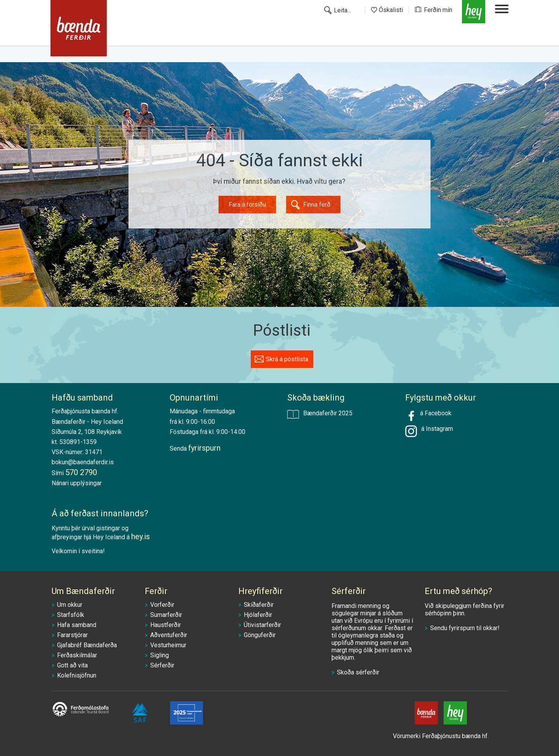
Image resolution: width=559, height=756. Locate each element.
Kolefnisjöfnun (77, 675)
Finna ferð (317, 205)
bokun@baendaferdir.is (83, 462)
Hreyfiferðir (260, 591)
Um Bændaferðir (83, 591)
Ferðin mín (438, 10)
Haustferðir (166, 625)
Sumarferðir (166, 615)
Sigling (160, 655)
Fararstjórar (72, 635)
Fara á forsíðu (247, 205)
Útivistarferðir (262, 625)
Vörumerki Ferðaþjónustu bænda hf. (441, 736)
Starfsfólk (71, 615)
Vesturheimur (168, 645)
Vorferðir (162, 605)
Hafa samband (77, 625)
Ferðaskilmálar (77, 655)
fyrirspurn (462, 628)
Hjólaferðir (258, 615)
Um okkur (70, 605)
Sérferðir (162, 665)
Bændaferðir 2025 (320, 414)
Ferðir (156, 591)
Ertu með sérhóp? (458, 591)
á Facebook (428, 416)
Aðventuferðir (169, 635)
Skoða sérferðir (358, 672)
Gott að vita (72, 665)
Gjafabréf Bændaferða (87, 645)
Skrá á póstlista (287, 359)
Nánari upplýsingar (77, 483)
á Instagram (436, 429)
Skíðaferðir (259, 605)
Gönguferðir (260, 635)
